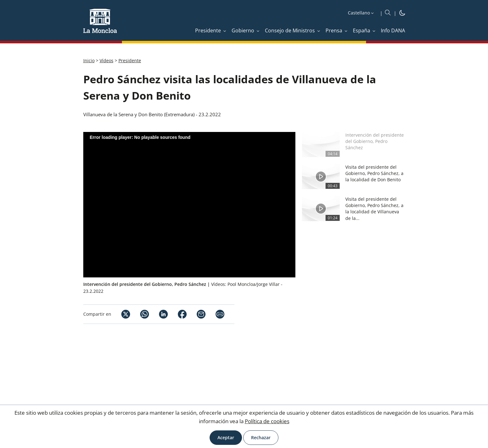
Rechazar (261, 437)
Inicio (89, 60)
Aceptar (226, 437)
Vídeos (107, 60)
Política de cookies (267, 421)
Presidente (130, 60)
